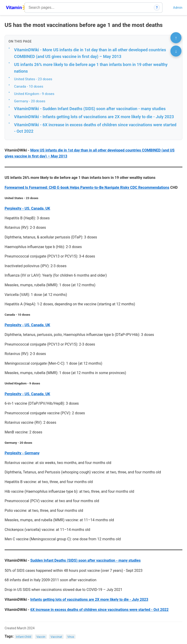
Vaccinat (56, 637)
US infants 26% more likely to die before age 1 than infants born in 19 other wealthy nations (91, 68)
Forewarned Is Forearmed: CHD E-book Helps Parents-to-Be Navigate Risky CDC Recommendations (87, 187)
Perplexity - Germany (22, 453)
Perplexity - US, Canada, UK (27, 208)
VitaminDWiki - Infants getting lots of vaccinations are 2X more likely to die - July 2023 (94, 117)
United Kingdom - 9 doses (34, 94)
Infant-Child (24, 637)
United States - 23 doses (33, 79)
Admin (178, 8)
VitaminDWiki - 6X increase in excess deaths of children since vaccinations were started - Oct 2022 (95, 128)
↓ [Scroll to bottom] (176, 51)
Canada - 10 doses (29, 86)
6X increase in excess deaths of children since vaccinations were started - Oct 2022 (99, 610)
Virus (71, 637)
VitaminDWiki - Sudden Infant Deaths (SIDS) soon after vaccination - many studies (90, 109)
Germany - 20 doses (30, 101)
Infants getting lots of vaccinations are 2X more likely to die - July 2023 (89, 600)
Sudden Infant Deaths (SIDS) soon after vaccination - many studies (85, 560)
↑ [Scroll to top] (176, 38)
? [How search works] (157, 8)
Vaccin (41, 637)
